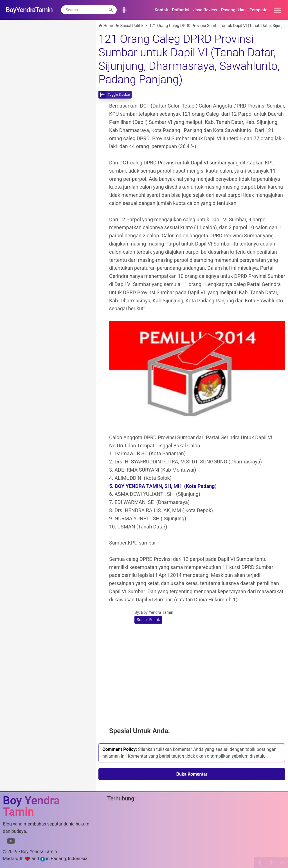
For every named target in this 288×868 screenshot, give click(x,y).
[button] (276, 10)
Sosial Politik (148, 620)
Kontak (161, 10)
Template (258, 10)
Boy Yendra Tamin (157, 612)
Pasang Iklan (233, 10)
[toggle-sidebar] (115, 95)
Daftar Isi (181, 10)
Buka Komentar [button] (192, 774)
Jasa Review (205, 10)
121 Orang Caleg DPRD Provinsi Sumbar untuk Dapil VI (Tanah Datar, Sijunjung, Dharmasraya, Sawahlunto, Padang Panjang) (189, 59)
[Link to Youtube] (11, 842)
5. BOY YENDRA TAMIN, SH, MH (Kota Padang (162, 486)
